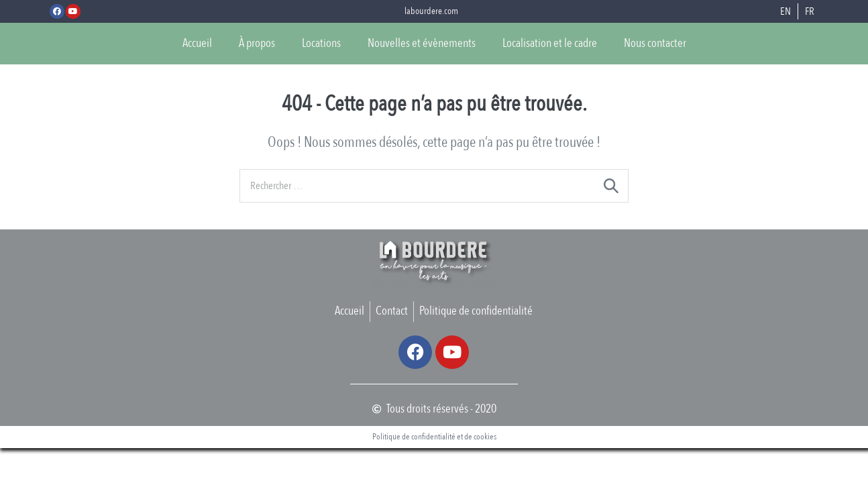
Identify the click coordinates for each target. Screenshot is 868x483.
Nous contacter (655, 43)
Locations (321, 43)
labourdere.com (431, 11)
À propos (257, 43)
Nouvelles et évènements (422, 43)
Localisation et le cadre (550, 43)
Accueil (197, 43)
